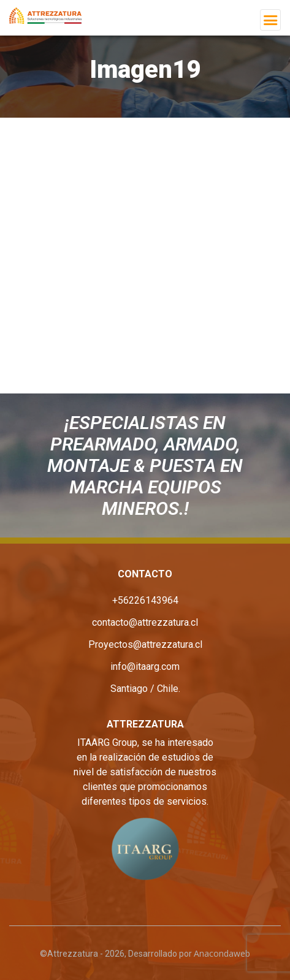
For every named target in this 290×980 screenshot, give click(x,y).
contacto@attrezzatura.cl (145, 622)
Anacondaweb (222, 953)
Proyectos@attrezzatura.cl (145, 644)
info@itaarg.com (145, 667)
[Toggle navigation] (270, 20)
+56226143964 (145, 600)
